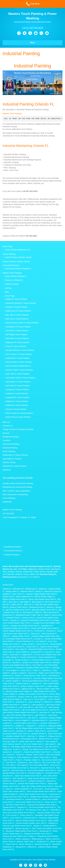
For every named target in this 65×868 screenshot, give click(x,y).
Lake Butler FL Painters (12, 459)
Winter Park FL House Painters (18, 417)
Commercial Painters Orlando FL (18, 269)
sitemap (8, 288)
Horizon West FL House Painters (19, 362)
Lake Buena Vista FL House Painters (21, 378)
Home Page (7, 246)
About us (6, 422)
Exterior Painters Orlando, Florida (16, 262)
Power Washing (9, 451)
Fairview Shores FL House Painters (20, 350)
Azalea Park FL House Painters (18, 311)
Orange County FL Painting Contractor (18, 429)
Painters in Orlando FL (14, 280)
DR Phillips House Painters (17, 334)
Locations (7, 440)
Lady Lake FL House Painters (18, 374)
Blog (7, 292)
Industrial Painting (10, 448)
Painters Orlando (12, 284)
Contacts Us (8, 426)
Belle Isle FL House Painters (17, 319)
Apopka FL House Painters (16, 307)
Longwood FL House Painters (18, 397)
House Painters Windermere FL (18, 250)
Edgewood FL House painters (18, 342)
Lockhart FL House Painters (17, 394)
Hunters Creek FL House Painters (19, 370)
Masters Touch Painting (12, 114)
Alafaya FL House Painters (16, 299)
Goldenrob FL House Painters (18, 358)
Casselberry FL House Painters (18, 327)
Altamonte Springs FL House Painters (21, 303)
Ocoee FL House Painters (16, 409)
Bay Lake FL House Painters (17, 315)
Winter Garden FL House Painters (19, 413)
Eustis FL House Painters (16, 346)
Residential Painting (11, 437)
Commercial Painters (11, 265)
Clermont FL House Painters (17, 331)
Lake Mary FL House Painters (18, 386)
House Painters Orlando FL (16, 276)
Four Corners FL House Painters (19, 354)
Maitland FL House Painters (17, 401)
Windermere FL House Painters (15, 455)
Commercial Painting (11, 444)
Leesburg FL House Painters (17, 389)
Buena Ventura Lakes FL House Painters (22, 323)
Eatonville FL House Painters (17, 338)
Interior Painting (9, 254)
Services (6, 433)
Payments (7, 470)
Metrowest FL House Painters (15, 466)
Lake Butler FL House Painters (18, 382)
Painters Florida (9, 462)
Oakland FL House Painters (17, 405)
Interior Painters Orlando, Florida (18, 257)
